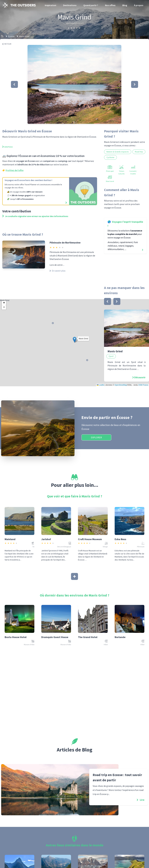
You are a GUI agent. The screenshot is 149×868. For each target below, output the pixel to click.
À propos (139, 5)
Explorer (96, 437)
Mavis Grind (24, 36)
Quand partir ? (91, 5)
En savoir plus (58, 271)
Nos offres (110, 5)
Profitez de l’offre (15, 170)
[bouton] (108, 301)
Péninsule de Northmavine (65, 243)
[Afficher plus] (74, 576)
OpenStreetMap (121, 385)
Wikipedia (8, 147)
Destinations (70, 5)
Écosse (11, 36)
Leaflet (100, 385)
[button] (74, 84)
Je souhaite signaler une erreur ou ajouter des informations (35, 216)
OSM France (143, 385)
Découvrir (140, 377)
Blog (125, 5)
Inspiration (50, 5)
